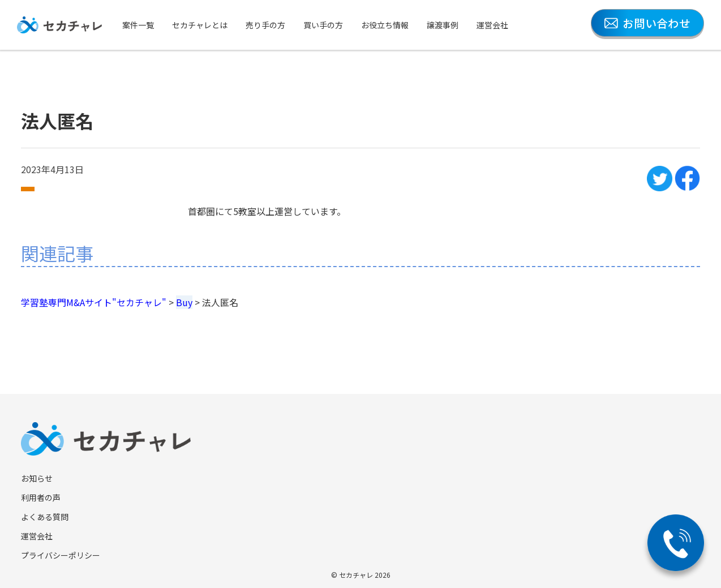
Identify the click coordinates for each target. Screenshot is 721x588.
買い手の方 (323, 25)
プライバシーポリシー (61, 555)
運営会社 (492, 25)
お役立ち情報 (385, 25)
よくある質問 (45, 517)
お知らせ (37, 478)
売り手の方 (265, 25)
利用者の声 (41, 497)
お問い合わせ (647, 23)
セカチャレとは (200, 25)
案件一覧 (138, 25)
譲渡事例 (443, 25)
